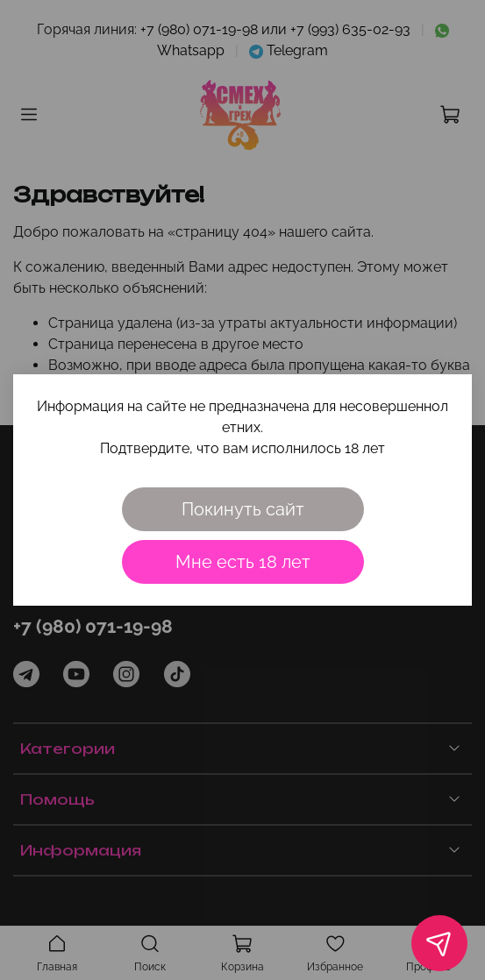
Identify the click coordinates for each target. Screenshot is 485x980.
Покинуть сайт (243, 509)
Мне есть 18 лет (243, 562)
